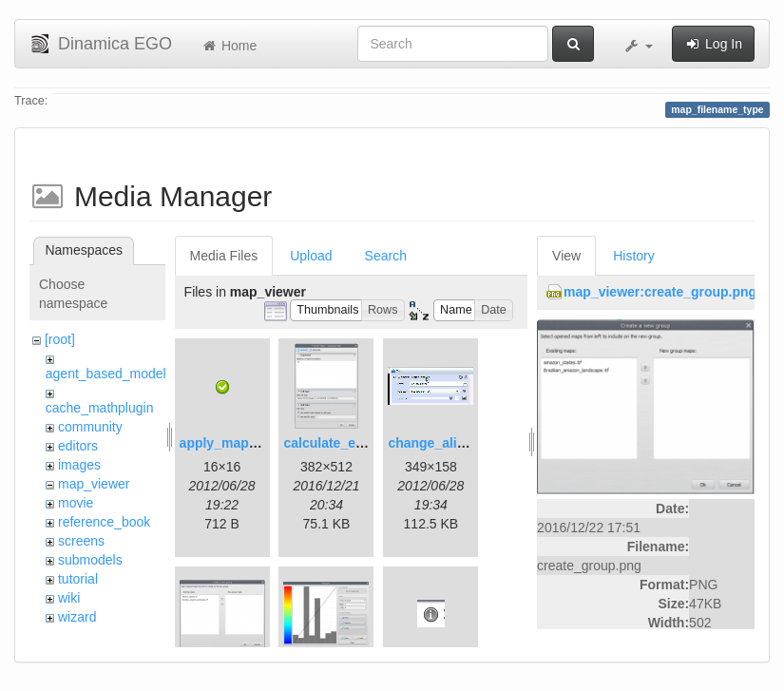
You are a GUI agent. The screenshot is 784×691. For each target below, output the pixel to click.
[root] (60, 339)
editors (78, 446)
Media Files (224, 256)
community (90, 427)
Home (229, 46)
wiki (69, 598)
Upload (311, 256)
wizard (77, 617)
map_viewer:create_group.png (660, 292)
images (79, 465)
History (634, 256)
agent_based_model (106, 374)
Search (386, 256)
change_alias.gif (440, 443)
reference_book (104, 522)
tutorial (78, 579)
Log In (713, 44)
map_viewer (94, 484)
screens (81, 541)
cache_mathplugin (100, 408)
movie (76, 503)
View (566, 256)
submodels (90, 560)
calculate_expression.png (364, 443)
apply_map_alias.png (247, 443)
